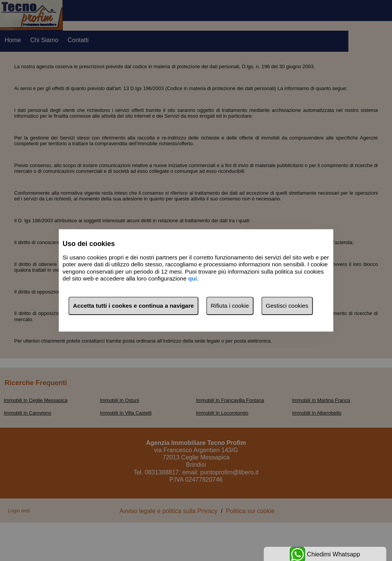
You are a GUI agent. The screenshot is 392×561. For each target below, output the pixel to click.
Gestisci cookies (287, 306)
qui (192, 278)
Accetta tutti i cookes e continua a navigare (134, 306)
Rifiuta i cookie (230, 306)
